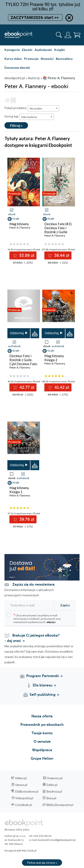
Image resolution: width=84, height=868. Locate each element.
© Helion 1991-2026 (17, 830)
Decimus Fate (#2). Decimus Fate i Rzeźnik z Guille (58, 228)
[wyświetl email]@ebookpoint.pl (57, 840)
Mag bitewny (19, 224)
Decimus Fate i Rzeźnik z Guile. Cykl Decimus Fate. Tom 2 (24, 362)
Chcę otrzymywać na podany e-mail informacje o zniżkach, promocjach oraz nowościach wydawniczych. (34, 618)
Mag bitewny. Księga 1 (19, 490)
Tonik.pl (32, 851)
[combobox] (43, 108)
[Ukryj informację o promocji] (69, 18)
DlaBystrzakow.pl (27, 791)
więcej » (51, 622)
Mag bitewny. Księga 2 (54, 358)
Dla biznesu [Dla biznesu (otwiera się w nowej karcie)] (43, 685)
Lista (7, 100)
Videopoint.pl (24, 798)
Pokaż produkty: (16, 108)
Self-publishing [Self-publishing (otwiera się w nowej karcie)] (43, 695)
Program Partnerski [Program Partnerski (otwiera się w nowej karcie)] (43, 676)
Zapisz (65, 605)
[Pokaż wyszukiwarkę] (59, 35)
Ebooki (27, 50)
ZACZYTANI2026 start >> (35, 17)
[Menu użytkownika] (68, 35)
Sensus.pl (21, 785)
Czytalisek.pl (24, 805)
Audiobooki (43, 50)
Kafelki (13, 100)
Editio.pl (52, 785)
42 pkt (16, 351)
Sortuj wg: (12, 116)
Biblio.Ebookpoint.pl (60, 805)
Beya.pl (51, 798)
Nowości (47, 59)
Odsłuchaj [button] (17, 333)
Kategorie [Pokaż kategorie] (12, 50)
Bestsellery (64, 59)
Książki (59, 50)
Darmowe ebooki (17, 68)
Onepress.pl (55, 778)
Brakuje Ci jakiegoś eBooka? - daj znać (32, 638)
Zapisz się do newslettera (33, 585)
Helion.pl (21, 778)
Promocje (31, 59)
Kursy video (13, 59)
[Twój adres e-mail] (29, 605)
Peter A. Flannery (20, 228)
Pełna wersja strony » (42, 863)
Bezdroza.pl (54, 791)
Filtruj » (16, 125)
